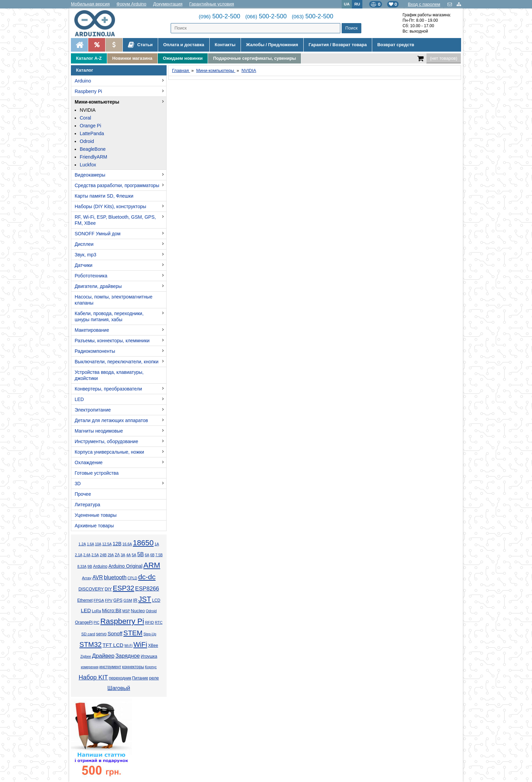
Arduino (83, 81)
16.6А (127, 544)
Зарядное (128, 656)
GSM (128, 600)
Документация (168, 4)
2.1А (79, 555)
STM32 (90, 644)
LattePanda (92, 133)
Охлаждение (89, 462)
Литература (87, 505)
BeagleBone (93, 149)
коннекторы (133, 667)
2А (117, 555)
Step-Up (150, 634)
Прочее (83, 494)
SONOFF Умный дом (98, 234)
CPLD (132, 578)
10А (98, 544)
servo (101, 634)
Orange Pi (90, 126)
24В (103, 555)
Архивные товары (94, 526)
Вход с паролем (424, 4)
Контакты (225, 45)
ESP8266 (147, 589)
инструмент (110, 667)
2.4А (87, 555)
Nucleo (138, 611)
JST (145, 599)
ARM (152, 565)
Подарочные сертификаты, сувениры (254, 58)
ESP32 (123, 588)
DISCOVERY (91, 589)
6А (147, 555)
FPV (109, 600)
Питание (140, 678)
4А (128, 555)
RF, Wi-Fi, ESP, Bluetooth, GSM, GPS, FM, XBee (115, 220)
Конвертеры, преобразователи (108, 389)
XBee (153, 645)
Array (87, 578)
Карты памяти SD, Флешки (104, 196)
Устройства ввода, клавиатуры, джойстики (109, 375)
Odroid (87, 141)
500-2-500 (220, 16)
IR (135, 600)
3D (78, 484)
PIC (97, 623)
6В (153, 555)
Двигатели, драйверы (98, 286)
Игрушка (149, 656)
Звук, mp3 (85, 255)
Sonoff (115, 633)
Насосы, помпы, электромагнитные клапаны (113, 300)
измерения (90, 667)
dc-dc (147, 577)
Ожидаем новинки (183, 58)
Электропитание (93, 410)
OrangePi (84, 622)
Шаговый (119, 688)
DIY (108, 589)
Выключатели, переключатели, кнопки (117, 362)
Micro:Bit (112, 611)
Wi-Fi (128, 646)
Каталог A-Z (89, 58)
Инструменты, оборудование (106, 441)
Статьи (140, 45)
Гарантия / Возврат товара (338, 45)
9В (90, 566)
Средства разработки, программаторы (117, 185)
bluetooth (115, 577)
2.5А (95, 555)
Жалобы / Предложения (272, 45)
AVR (98, 577)
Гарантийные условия (212, 4)
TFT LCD (113, 645)
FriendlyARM (93, 157)
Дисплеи (84, 244)
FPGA (99, 600)
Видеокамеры (90, 175)
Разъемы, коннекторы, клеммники (112, 341)
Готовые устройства (97, 473)
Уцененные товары (96, 515)
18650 (143, 543)
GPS (118, 600)
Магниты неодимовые (99, 431)
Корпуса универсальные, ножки (109, 452)
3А (123, 555)
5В (140, 554)
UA (347, 4)
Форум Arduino (131, 4)
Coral (85, 118)
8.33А (82, 567)
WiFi (140, 644)
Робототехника (91, 276)
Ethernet (85, 600)
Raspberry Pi (88, 91)
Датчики (83, 265)
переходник (120, 678)
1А (157, 544)
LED (79, 399)
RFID (149, 622)
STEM (133, 633)
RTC (159, 622)
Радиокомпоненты (95, 351)
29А (111, 555)
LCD (156, 600)
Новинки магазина (132, 58)
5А (134, 555)
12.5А (107, 544)
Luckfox (88, 165)
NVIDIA (88, 110)
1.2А (82, 544)
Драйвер (103, 656)
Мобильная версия (90, 4)
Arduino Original (125, 566)
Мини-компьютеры (97, 102)
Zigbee (86, 657)
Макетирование (92, 330)
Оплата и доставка (184, 45)
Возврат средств (396, 45)
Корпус (151, 667)
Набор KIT (93, 677)
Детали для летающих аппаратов (111, 420)
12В (117, 544)
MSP (126, 611)
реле (154, 678)
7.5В (159, 555)
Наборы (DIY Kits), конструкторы (110, 206)
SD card (88, 634)
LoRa (97, 611)
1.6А (90, 544)
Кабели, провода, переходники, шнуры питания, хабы (109, 316)
